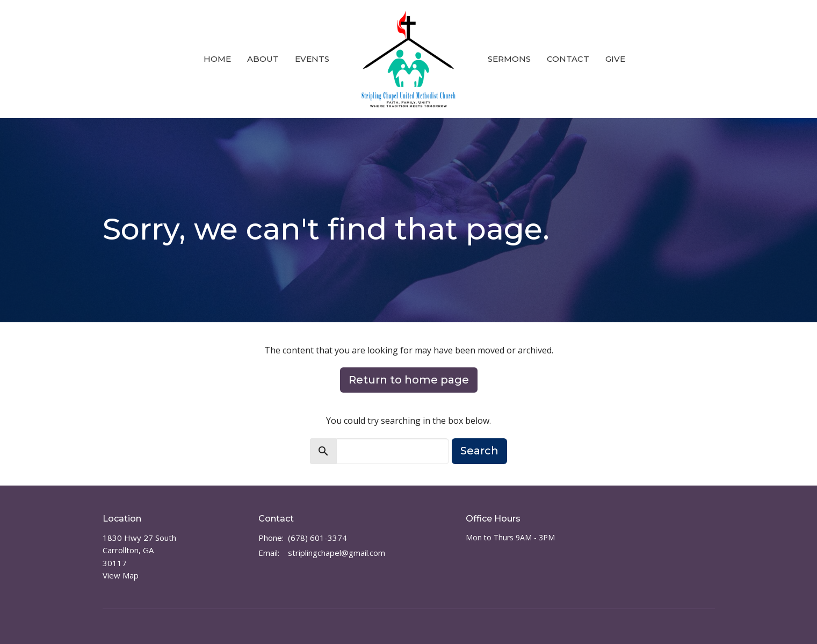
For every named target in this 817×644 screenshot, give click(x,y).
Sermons (509, 59)
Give (615, 59)
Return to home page (409, 380)
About (263, 59)
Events (312, 59)
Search (479, 451)
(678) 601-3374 (317, 538)
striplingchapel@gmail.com (337, 553)
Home (217, 59)
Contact (568, 59)
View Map (121, 575)
